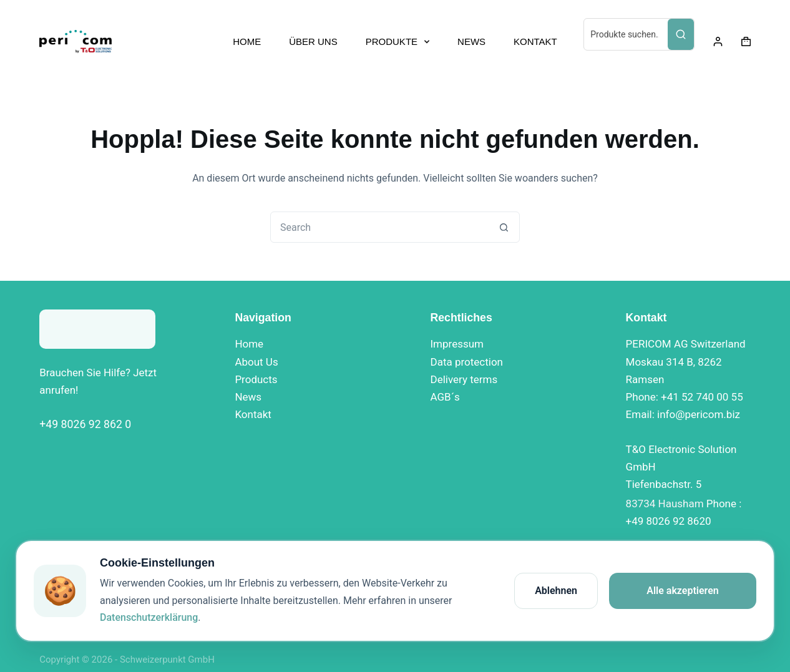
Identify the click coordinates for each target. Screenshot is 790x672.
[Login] (718, 41)
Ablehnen (556, 591)
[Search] (681, 34)
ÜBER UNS (313, 41)
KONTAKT (535, 41)
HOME (247, 41)
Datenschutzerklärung (149, 617)
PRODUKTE (400, 42)
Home (249, 344)
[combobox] (380, 227)
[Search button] (504, 227)
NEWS (471, 41)
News (248, 397)
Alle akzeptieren (683, 591)
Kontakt (253, 414)
